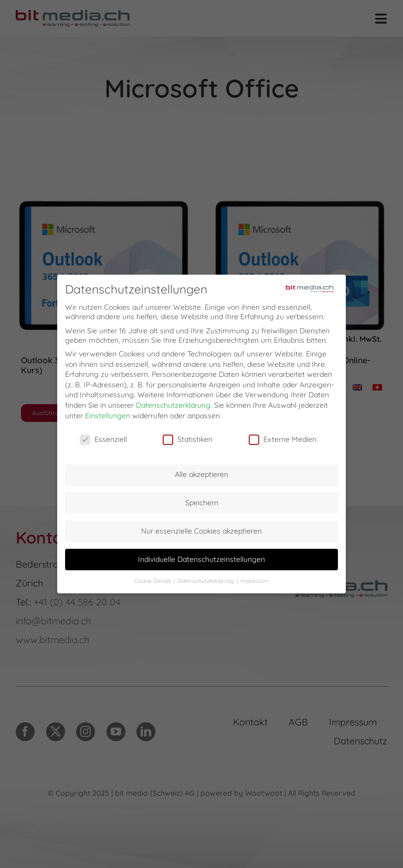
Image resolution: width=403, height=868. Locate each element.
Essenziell (103, 437)
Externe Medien (283, 437)
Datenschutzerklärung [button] (206, 578)
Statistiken (188, 437)
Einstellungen (108, 413)
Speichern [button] (202, 500)
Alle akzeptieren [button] (201, 472)
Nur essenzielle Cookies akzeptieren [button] (201, 528)
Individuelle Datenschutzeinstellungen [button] (201, 557)
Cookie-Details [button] (153, 578)
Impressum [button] (255, 578)
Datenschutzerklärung (173, 403)
